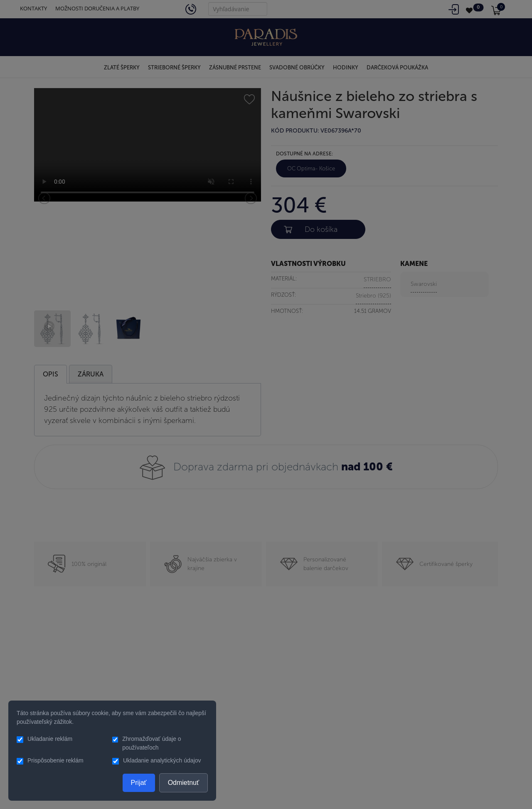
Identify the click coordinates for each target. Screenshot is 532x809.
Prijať (139, 783)
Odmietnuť (183, 783)
